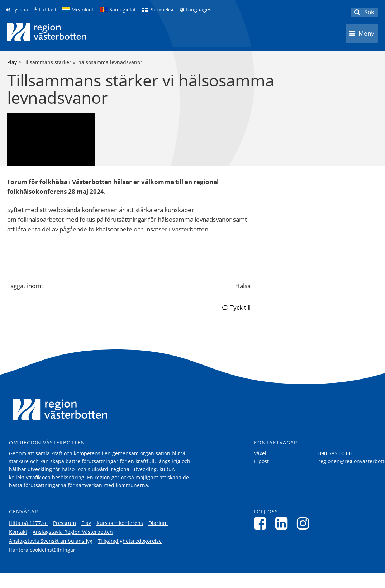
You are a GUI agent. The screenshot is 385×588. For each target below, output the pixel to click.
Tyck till (240, 307)
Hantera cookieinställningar (42, 550)
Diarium (158, 523)
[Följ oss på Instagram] (305, 523)
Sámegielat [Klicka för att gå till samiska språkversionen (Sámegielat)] (123, 10)
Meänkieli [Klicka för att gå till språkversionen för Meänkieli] (83, 10)
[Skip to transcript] (27, 122)
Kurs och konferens (120, 523)
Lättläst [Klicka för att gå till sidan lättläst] (48, 10)
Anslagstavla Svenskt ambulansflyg (51, 541)
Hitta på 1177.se (28, 523)
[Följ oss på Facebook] (262, 523)
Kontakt (18, 532)
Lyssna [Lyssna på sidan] (20, 10)
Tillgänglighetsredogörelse (130, 541)
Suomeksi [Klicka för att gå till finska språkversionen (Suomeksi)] (162, 10)
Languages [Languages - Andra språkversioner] (199, 10)
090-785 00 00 (335, 453)
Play (12, 62)
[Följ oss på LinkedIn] (283, 523)
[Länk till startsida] (47, 32)
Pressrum (65, 523)
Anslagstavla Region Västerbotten (73, 532)
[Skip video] (16, 122)
